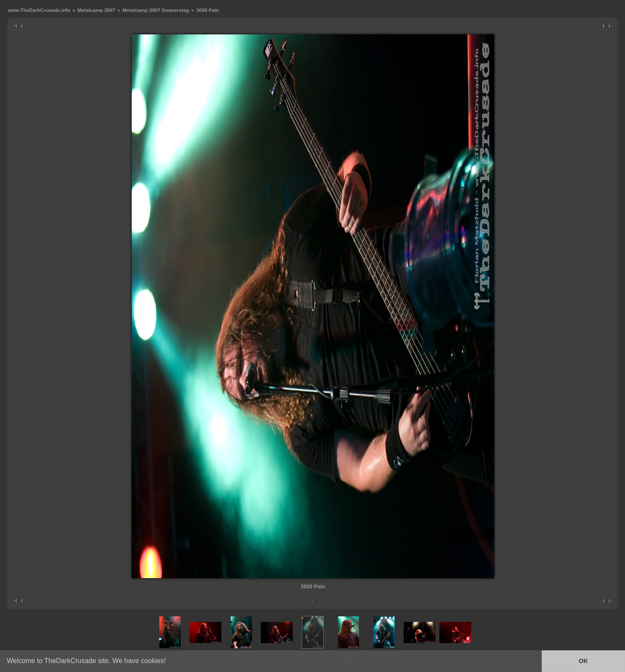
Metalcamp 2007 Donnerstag (156, 10)
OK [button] (583, 661)
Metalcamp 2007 (96, 10)
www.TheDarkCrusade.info (39, 10)
